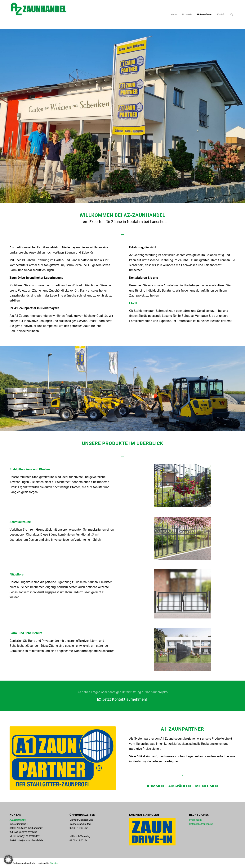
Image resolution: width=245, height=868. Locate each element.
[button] (8, 860)
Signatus (54, 863)
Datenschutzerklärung (201, 824)
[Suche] (232, 15)
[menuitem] (174, 15)
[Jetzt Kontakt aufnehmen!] (122, 696)
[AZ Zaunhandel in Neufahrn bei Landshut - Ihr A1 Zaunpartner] (38, 15)
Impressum (195, 820)
